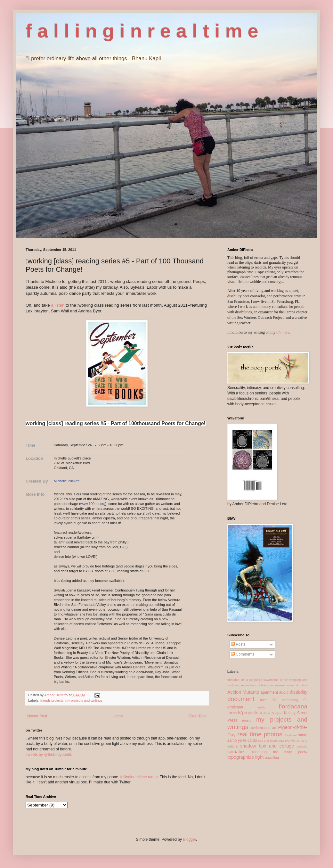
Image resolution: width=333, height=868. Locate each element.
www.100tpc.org (93, 504)
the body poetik (290, 752)
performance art (263, 728)
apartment (269, 692)
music (247, 720)
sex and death (268, 741)
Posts (238, 644)
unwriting (272, 757)
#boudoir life (236, 680)
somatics (236, 752)
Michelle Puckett (67, 481)
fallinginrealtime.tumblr (139, 777)
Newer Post (37, 716)
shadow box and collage (267, 746)
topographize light (246, 757)
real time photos (260, 734)
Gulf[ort (265, 713)
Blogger (189, 839)
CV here (283, 332)
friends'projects (52, 700)
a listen (58, 305)
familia (261, 707)
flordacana (293, 706)
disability (299, 692)
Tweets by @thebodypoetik (49, 755)
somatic (302, 746)
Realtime (290, 735)
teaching (260, 752)
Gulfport (277, 713)
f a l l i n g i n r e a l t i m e (142, 31)
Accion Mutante (243, 692)
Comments (243, 654)
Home (118, 716)
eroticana (235, 707)
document (241, 699)
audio (284, 692)
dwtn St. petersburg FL (284, 700)
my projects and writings (84, 700)
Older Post (197, 716)
